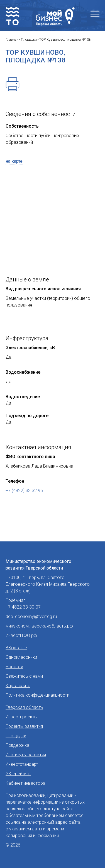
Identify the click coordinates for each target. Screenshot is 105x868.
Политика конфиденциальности (37, 695)
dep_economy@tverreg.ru (31, 617)
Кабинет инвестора (25, 783)
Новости (14, 667)
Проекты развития (24, 726)
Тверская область (24, 707)
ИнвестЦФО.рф (21, 635)
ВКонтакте (16, 648)
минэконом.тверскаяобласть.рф (39, 626)
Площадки (16, 736)
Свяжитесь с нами (24, 676)
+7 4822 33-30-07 (23, 607)
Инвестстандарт (22, 764)
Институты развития (26, 755)
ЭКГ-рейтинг (18, 774)
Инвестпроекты (21, 717)
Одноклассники (21, 657)
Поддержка (17, 745)
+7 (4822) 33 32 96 (24, 491)
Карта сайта (18, 686)
